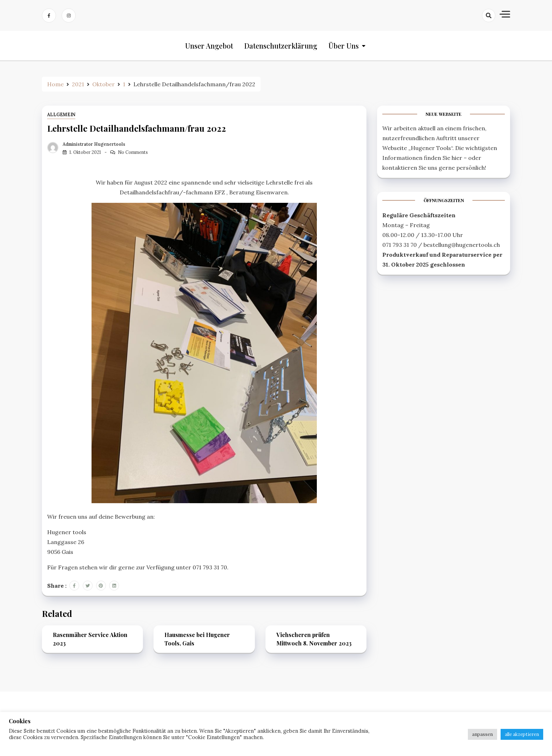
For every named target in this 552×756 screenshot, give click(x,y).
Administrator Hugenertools (94, 144)
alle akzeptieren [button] (522, 734)
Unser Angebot (209, 46)
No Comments (133, 152)
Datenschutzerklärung (281, 46)
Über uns (344, 46)
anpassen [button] (482, 734)
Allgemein (61, 115)
